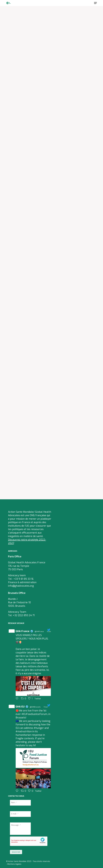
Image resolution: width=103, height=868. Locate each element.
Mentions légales (14, 864)
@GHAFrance (39, 632)
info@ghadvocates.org (21, 586)
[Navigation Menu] (95, 3)
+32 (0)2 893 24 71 (24, 615)
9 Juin (46, 707)
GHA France (23, 631)
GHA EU (20, 707)
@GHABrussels (35, 707)
